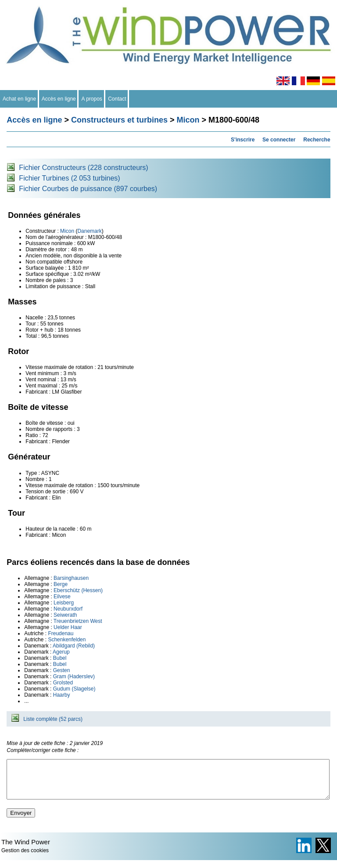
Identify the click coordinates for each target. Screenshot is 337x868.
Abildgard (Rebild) (74, 646)
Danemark (89, 231)
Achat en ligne (20, 99)
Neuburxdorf (68, 609)
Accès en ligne (59, 99)
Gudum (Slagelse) (74, 689)
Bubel (60, 658)
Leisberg (64, 603)
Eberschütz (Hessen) (78, 590)
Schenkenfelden (67, 640)
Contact (117, 99)
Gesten (62, 670)
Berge (61, 584)
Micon (188, 120)
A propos (92, 99)
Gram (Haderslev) (74, 676)
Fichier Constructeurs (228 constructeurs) (83, 168)
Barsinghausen (71, 578)
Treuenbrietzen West (78, 621)
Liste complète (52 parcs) (53, 719)
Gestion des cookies (25, 858)
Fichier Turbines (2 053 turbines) (69, 178)
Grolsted (63, 683)
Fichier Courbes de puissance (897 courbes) (88, 189)
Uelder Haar (68, 627)
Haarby (62, 695)
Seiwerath (65, 615)
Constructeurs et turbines (119, 120)
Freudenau (61, 633)
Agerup (61, 652)
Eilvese (62, 597)
